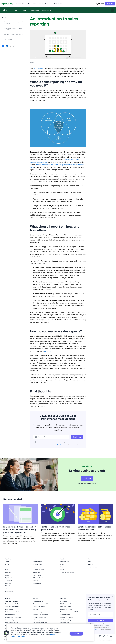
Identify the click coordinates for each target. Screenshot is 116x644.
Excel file (48, 351)
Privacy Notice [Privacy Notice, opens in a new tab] (20, 636)
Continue (76, 633)
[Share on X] (10, 46)
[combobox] (95, 4)
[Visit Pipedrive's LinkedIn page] (111, 635)
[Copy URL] (14, 46)
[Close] (112, 596)
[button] (6, 633)
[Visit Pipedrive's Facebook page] (100, 636)
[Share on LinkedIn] (7, 46)
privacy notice (61, 444)
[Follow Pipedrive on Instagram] (104, 636)
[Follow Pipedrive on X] (107, 636)
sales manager (39, 69)
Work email (42, 437)
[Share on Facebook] (3, 46)
